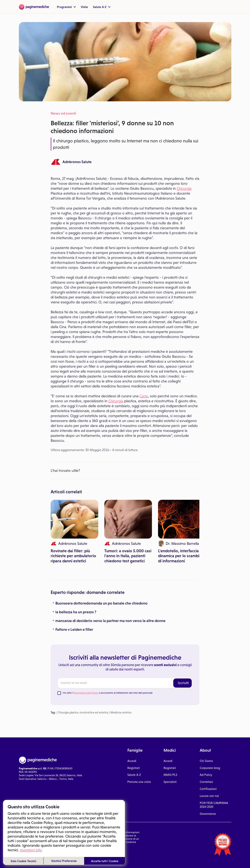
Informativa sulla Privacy (86, 693)
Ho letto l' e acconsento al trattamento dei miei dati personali (108, 693)
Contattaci (206, 782)
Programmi (66, 7)
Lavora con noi (209, 796)
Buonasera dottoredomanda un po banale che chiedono (101, 603)
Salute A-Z (102, 7)
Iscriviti (183, 683)
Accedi (132, 761)
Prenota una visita (139, 782)
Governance (208, 814)
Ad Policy (206, 775)
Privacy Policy (52, 852)
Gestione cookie (70, 852)
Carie (144, 396)
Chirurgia (184, 188)
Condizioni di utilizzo (31, 852)
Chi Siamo (206, 761)
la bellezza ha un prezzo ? (76, 612)
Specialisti (170, 782)
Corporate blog (210, 768)
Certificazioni (208, 789)
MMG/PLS (170, 775)
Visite (84, 7)
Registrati (134, 768)
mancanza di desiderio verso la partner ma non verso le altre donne (110, 621)
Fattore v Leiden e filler (74, 629)
